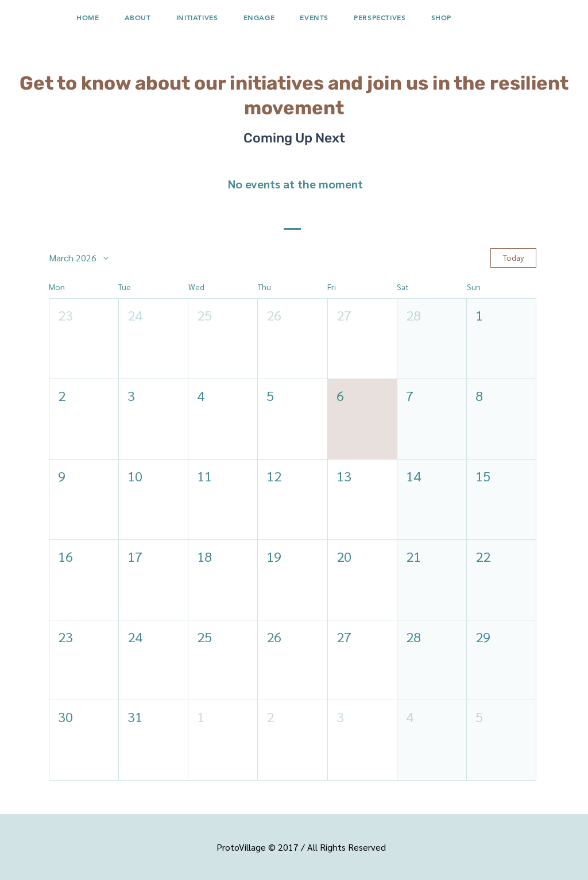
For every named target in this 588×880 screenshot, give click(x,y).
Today (513, 257)
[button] (197, 17)
